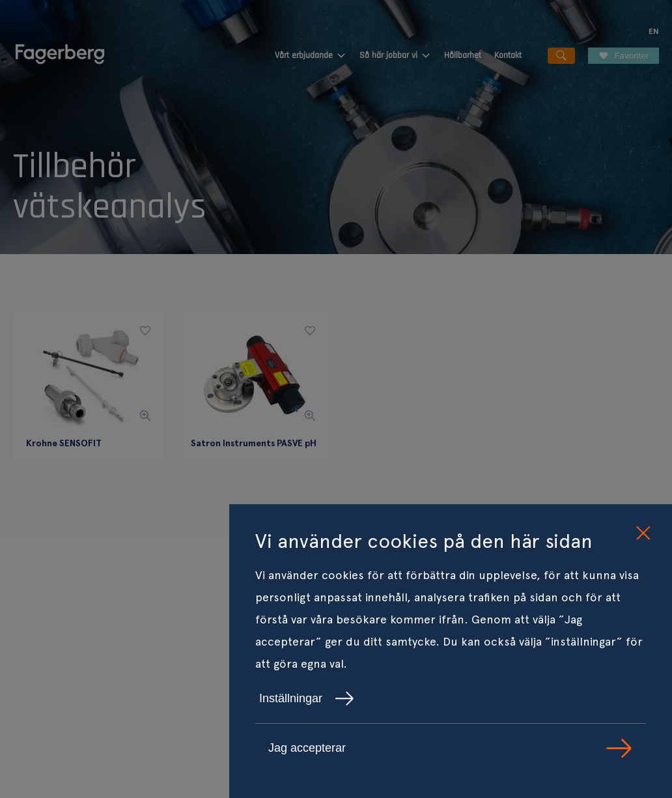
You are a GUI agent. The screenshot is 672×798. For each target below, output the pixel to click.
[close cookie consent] (643, 534)
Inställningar (307, 698)
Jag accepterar (451, 748)
